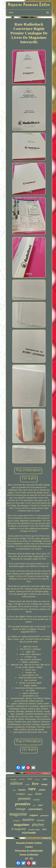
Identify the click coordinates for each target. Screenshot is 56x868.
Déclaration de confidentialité (29, 851)
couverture (35, 809)
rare (32, 789)
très (34, 805)
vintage (21, 809)
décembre (14, 779)
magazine (18, 814)
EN (27, 858)
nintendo (29, 833)
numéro (28, 819)
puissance (44, 815)
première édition (34, 830)
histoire (22, 790)
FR (31, 858)
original (34, 815)
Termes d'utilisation (29, 854)
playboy (38, 824)
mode (30, 779)
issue (38, 794)
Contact (29, 847)
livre (35, 784)
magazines (21, 825)
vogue (45, 779)
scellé (27, 785)
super (40, 805)
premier (24, 798)
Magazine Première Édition (29, 843)
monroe (41, 820)
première (23, 804)
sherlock (22, 779)
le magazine (19, 829)
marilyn (37, 800)
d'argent (16, 821)
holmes (30, 794)
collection (37, 779)
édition (16, 783)
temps (45, 784)
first (44, 829)
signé (14, 790)
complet (21, 794)
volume (42, 790)
